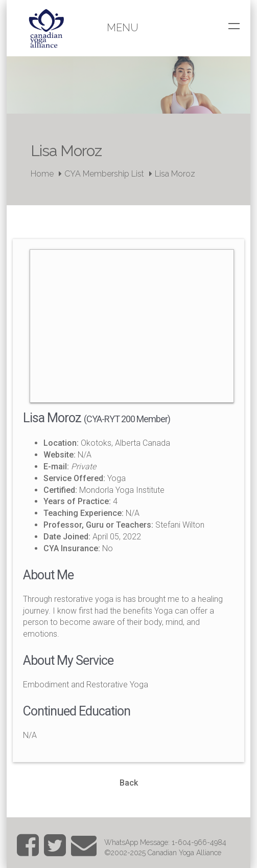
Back (129, 783)
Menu (123, 28)
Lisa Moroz (175, 174)
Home (42, 174)
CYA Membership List (104, 174)
